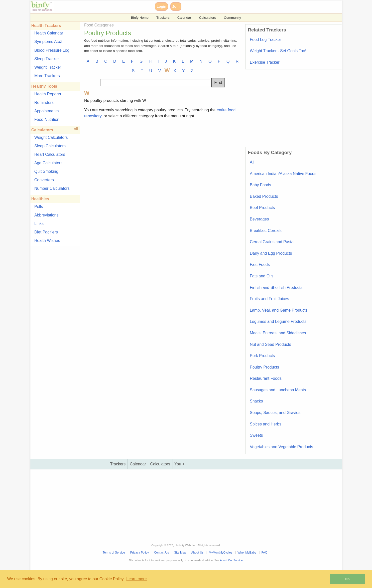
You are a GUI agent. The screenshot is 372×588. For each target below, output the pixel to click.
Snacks (256, 401)
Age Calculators (49, 163)
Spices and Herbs (265, 424)
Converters (44, 180)
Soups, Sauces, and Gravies (275, 413)
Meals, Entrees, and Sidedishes (278, 333)
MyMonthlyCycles (221, 553)
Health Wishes (47, 241)
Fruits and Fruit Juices (269, 299)
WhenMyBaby (247, 553)
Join (176, 6)
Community (232, 18)
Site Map (180, 553)
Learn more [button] (136, 579)
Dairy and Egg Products (271, 253)
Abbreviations (47, 215)
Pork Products (262, 356)
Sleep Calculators (50, 146)
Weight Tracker (48, 67)
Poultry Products (264, 367)
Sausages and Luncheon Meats (278, 390)
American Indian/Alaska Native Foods (283, 174)
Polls (39, 207)
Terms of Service (114, 553)
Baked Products (264, 196)
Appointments (47, 111)
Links (39, 224)
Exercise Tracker (265, 62)
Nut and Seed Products (270, 344)
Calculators (208, 18)
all (76, 129)
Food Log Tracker (265, 40)
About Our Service (231, 560)
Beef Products (262, 208)
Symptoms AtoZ (49, 42)
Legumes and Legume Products (278, 321)
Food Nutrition (47, 119)
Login (161, 6)
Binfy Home (140, 18)
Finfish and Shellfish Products (276, 288)
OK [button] (347, 579)
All (252, 162)
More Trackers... (49, 76)
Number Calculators (52, 188)
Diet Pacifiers (46, 232)
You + (180, 464)
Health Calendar (49, 33)
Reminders (44, 102)
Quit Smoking (46, 171)
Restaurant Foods (266, 378)
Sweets (256, 435)
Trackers (163, 18)
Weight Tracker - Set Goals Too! (278, 51)
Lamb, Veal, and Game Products (279, 310)
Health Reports (48, 94)
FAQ (264, 553)
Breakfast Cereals (266, 231)
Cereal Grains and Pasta (272, 242)
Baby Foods (260, 185)
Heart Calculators (50, 154)
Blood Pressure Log (52, 50)
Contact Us (162, 553)
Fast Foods (260, 265)
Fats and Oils (261, 276)
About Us (197, 553)
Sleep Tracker (47, 59)
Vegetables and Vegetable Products (281, 447)
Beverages (259, 219)
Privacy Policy (140, 553)
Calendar (184, 18)
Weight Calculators (51, 137)
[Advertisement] (163, 158)
